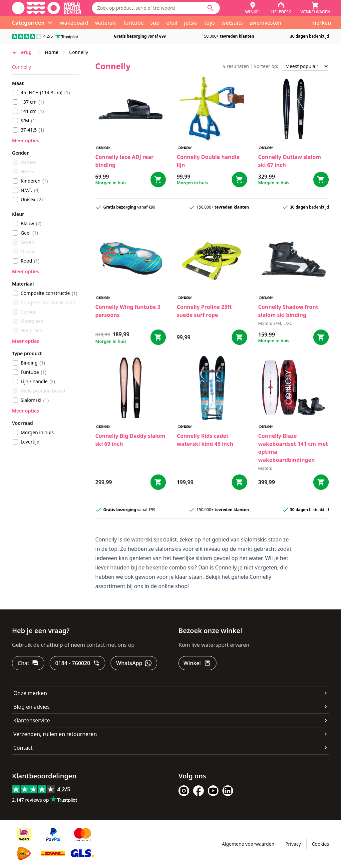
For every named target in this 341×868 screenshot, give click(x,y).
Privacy (293, 844)
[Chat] (28, 663)
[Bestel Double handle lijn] (239, 180)
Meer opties (25, 140)
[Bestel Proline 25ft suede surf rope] (239, 337)
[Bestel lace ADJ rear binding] (158, 180)
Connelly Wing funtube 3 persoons (128, 311)
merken (321, 23)
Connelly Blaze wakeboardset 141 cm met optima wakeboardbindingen (293, 448)
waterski (106, 23)
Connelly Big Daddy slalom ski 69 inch (130, 440)
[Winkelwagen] (315, 8)
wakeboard (74, 23)
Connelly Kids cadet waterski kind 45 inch (205, 440)
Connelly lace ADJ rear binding (124, 161)
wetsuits (232, 23)
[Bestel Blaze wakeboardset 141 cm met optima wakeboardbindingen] (321, 482)
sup (155, 23)
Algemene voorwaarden (248, 844)
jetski (191, 23)
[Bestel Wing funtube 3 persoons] (158, 337)
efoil (172, 23)
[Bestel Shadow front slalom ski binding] (321, 337)
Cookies (321, 844)
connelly (21, 67)
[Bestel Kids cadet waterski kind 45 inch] (239, 482)
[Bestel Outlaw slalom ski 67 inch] (321, 180)
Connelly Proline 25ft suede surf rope (204, 311)
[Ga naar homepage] (47, 8)
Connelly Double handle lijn (208, 161)
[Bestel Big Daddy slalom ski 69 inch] (158, 482)
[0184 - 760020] (77, 663)
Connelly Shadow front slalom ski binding (288, 311)
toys (209, 23)
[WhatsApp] (134, 663)
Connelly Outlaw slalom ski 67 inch (289, 161)
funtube (134, 23)
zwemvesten (265, 23)
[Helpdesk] (281, 8)
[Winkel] (253, 8)
